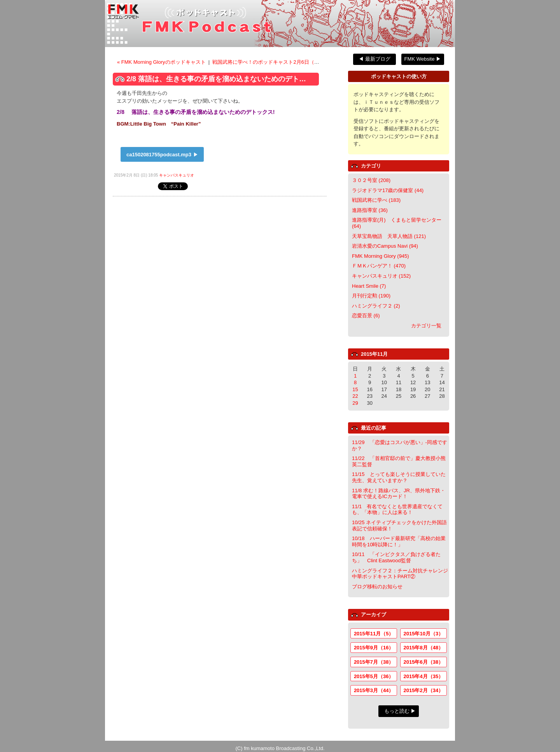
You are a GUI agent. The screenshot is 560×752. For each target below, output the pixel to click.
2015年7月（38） (374, 662)
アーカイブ (374, 615)
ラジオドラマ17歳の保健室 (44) (388, 190)
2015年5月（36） (374, 676)
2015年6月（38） (424, 662)
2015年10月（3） (424, 634)
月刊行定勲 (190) (371, 296)
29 (355, 403)
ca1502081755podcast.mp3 (159, 155)
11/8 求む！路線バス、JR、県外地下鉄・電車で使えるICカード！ (399, 494)
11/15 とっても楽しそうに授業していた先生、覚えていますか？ (399, 477)
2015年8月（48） (424, 648)
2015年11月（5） (374, 634)
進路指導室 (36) (370, 210)
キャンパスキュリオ (177, 175)
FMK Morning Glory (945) (381, 256)
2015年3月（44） (374, 690)
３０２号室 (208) (371, 180)
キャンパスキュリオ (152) (381, 276)
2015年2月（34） (424, 690)
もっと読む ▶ (400, 711)
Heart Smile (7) (369, 286)
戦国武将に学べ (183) (376, 200)
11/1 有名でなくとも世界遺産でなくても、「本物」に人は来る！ (397, 510)
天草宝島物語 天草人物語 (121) (389, 236)
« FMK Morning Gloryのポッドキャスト (162, 62)
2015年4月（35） (424, 676)
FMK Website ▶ (423, 59)
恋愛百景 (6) (366, 316)
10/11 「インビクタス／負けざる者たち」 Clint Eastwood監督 (396, 557)
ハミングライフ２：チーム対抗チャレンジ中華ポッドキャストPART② (400, 574)
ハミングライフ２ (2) (376, 306)
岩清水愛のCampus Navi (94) (385, 246)
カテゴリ (371, 166)
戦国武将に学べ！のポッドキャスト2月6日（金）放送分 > (278, 62)
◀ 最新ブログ (374, 59)
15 (355, 389)
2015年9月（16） (374, 648)
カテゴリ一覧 (426, 326)
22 (355, 396)
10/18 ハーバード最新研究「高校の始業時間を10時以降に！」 (399, 541)
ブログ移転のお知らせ (377, 587)
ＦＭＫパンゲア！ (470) (379, 266)
